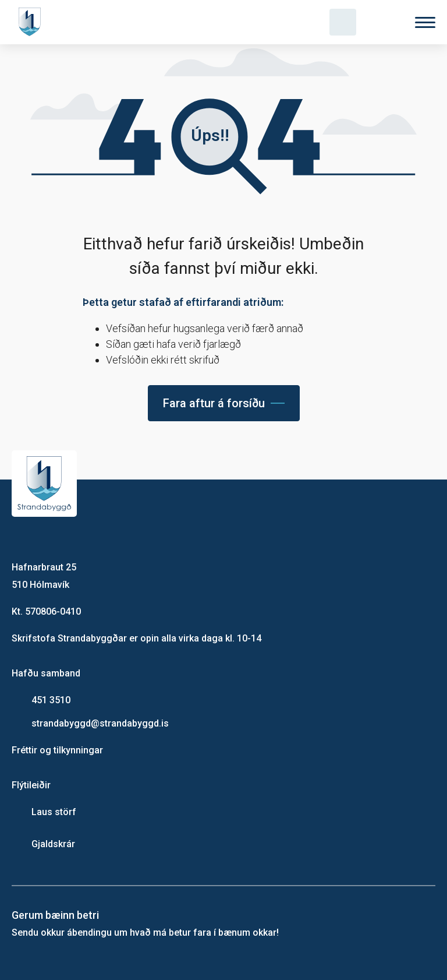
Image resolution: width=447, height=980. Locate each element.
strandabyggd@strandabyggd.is (100, 723)
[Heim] (32, 22)
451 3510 (51, 700)
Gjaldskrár (53, 844)
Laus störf (54, 812)
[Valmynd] (425, 22)
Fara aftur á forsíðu (214, 403)
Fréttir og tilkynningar (57, 750)
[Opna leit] (343, 22)
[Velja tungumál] (384, 22)
